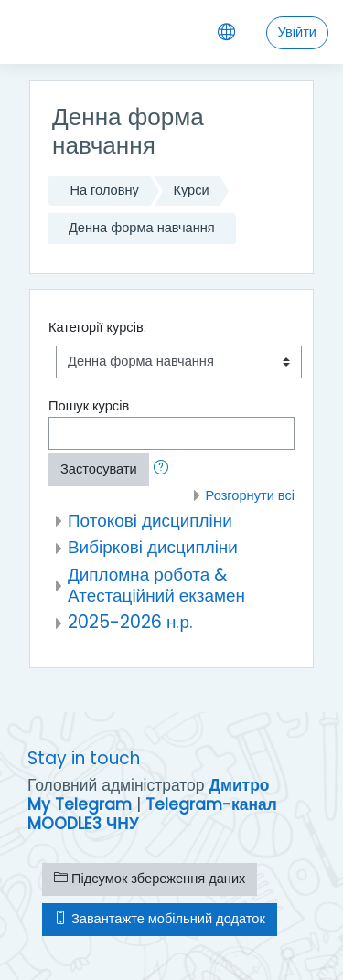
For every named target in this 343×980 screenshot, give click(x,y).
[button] (165, 470)
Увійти (297, 32)
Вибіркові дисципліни (153, 547)
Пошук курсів (89, 406)
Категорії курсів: (97, 327)
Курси (191, 190)
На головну (104, 190)
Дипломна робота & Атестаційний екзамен (156, 585)
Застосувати (99, 469)
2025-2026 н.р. (130, 622)
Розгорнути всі (250, 495)
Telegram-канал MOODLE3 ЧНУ (152, 814)
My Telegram (80, 804)
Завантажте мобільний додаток (160, 919)
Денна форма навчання (142, 228)
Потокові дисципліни (150, 521)
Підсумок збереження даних (150, 879)
